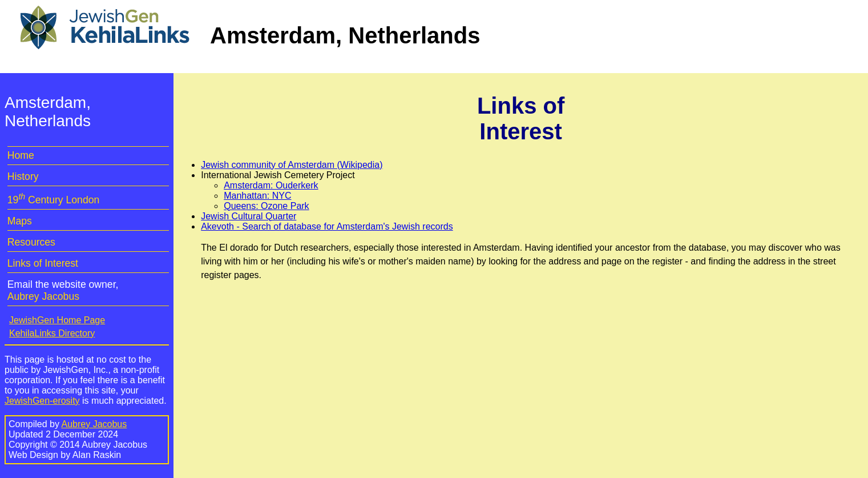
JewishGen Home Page (57, 320)
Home (21, 155)
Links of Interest (43, 263)
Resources (31, 242)
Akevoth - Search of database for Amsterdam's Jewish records (327, 226)
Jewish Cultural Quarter (249, 216)
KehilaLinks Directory (52, 333)
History (23, 176)
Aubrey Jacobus (43, 296)
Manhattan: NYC (257, 196)
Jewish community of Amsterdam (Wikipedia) (292, 165)
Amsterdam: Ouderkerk (271, 185)
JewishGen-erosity (42, 401)
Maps (20, 221)
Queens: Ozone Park (266, 206)
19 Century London (53, 200)
